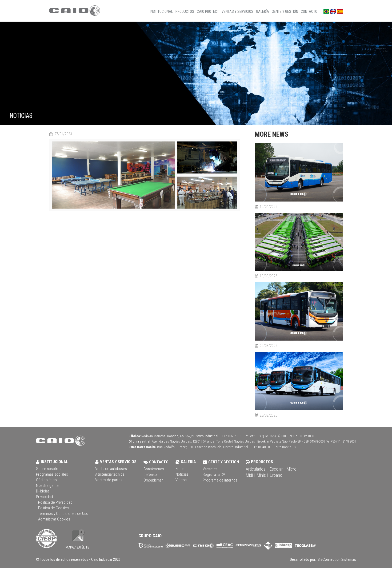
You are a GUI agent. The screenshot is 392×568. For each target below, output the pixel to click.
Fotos (180, 469)
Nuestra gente (47, 486)
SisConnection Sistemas (336, 559)
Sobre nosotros (49, 469)
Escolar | (277, 469)
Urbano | (277, 475)
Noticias (182, 474)
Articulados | (257, 469)
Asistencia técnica (110, 474)
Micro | (293, 469)
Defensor (151, 475)
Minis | (262, 475)
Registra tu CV (214, 475)
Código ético (46, 480)
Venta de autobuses (111, 469)
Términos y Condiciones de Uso (63, 514)
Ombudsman (153, 480)
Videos (181, 480)
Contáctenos (154, 469)
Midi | (250, 475)
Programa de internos (220, 480)
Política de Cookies (53, 508)
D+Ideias (43, 491)
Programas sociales (52, 474)
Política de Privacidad (55, 502)
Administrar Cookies (54, 519)
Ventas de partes (109, 480)
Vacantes (210, 469)
